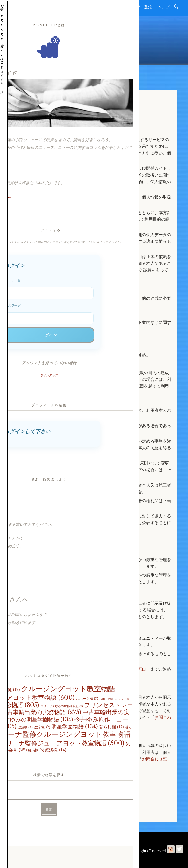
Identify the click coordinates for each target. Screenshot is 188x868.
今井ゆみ (48, 861)
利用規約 (74, 839)
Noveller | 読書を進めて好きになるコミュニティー (89, 851)
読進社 (24, 861)
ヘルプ (164, 7)
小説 (96, 7)
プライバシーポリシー (101, 839)
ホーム (81, 7)
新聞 (110, 7)
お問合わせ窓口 (132, 669)
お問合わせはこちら (36, 781)
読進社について (31, 839)
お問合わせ (55, 839)
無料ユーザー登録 (136, 7)
